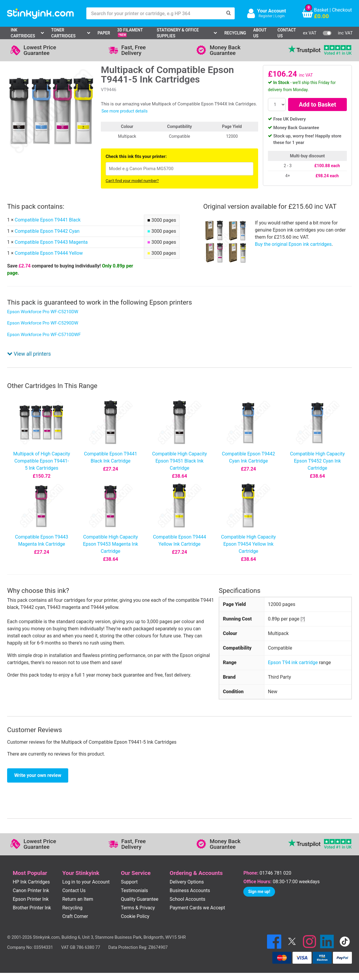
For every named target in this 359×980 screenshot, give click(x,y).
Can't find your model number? (132, 181)
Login (280, 16)
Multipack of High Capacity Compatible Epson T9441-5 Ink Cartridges (42, 461)
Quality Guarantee (139, 899)
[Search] (229, 13)
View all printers (29, 354)
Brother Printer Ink (32, 908)
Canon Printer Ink (31, 890)
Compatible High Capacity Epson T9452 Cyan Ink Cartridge (317, 461)
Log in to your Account (86, 882)
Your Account (272, 11)
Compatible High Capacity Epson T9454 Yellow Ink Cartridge (248, 544)
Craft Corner (75, 916)
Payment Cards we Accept (197, 908)
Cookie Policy (135, 916)
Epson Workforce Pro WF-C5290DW (43, 323)
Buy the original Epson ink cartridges (293, 244)
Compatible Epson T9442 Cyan (47, 231)
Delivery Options (187, 882)
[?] (303, 619)
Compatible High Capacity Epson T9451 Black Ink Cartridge (180, 461)
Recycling (235, 33)
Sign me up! (259, 892)
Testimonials (134, 890)
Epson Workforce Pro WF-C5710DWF (44, 335)
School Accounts (188, 899)
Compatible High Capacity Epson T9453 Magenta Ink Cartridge (111, 544)
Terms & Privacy (138, 908)
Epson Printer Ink (31, 899)
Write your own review (38, 775)
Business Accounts (190, 890)
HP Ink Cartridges (31, 882)
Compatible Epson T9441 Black (47, 220)
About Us (260, 33)
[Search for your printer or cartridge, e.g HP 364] (155, 13)
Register (265, 16)
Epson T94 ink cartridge (293, 662)
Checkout (342, 10)
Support (129, 882)
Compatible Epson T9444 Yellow (49, 253)
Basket (321, 10)
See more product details (124, 111)
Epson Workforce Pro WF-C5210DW (43, 312)
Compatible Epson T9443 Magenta (51, 242)
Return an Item (78, 899)
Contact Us (287, 33)
